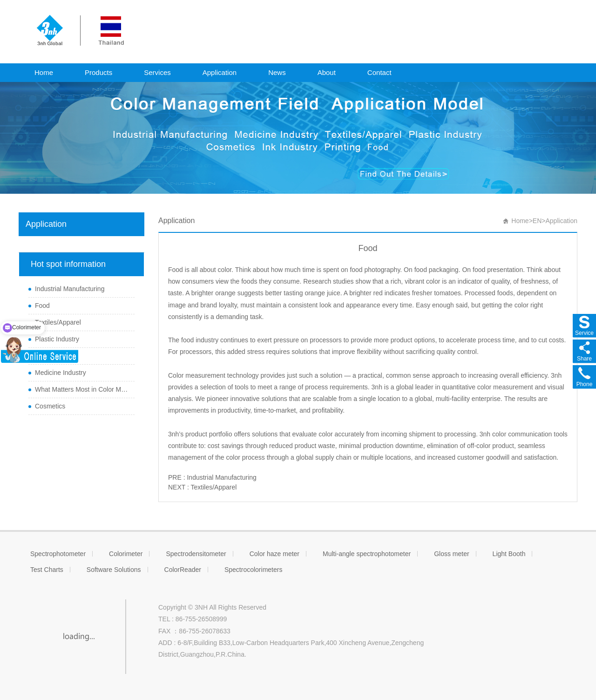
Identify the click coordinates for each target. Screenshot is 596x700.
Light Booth (509, 554)
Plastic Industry (57, 339)
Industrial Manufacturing (70, 289)
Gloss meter (451, 554)
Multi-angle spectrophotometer (367, 554)
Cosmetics (50, 406)
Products (98, 72)
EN (537, 221)
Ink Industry (52, 356)
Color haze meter (274, 554)
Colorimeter (126, 554)
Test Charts (47, 570)
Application (220, 72)
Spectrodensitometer (196, 554)
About (327, 72)
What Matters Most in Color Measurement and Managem (82, 389)
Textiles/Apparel (58, 322)
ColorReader (183, 570)
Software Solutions (114, 570)
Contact (379, 72)
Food (42, 306)
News (277, 72)
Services (157, 72)
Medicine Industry (61, 373)
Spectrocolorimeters (254, 570)
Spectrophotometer (58, 554)
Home (44, 72)
